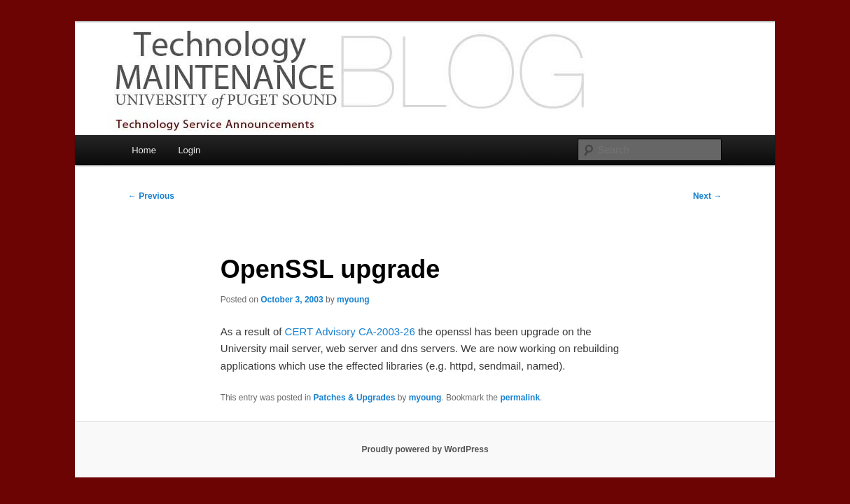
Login (189, 150)
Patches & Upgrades (355, 398)
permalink (520, 398)
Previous (151, 196)
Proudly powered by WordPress (425, 449)
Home (144, 150)
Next (708, 196)
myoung (353, 300)
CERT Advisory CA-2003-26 (350, 331)
